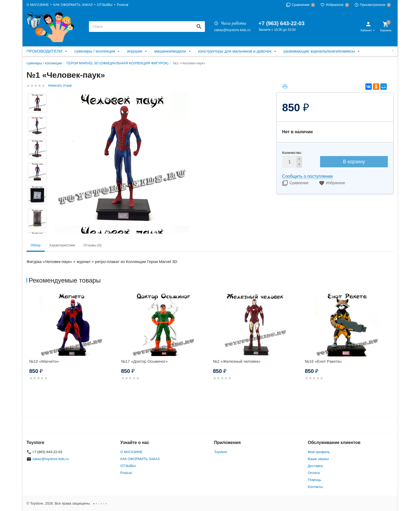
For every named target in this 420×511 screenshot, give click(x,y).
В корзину (354, 162)
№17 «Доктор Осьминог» (144, 361)
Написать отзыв (60, 86)
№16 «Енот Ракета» (323, 361)
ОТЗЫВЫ (105, 5)
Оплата (314, 473)
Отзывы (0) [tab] (93, 245)
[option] (72, 343)
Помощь (314, 480)
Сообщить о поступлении (307, 176)
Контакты (315, 487)
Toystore (221, 452)
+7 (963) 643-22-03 (282, 23)
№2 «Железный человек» (237, 361)
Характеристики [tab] (62, 245)
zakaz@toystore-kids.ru (232, 30)
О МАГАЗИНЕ (38, 5)
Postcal (123, 5)
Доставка (315, 466)
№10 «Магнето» (44, 361)
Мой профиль (319, 452)
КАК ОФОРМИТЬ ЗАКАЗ (73, 5)
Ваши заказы (318, 459)
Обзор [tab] (36, 245)
